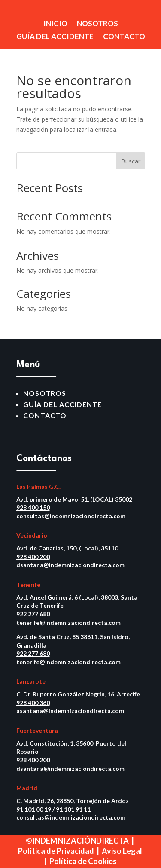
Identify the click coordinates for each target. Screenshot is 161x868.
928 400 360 (33, 703)
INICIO (55, 24)
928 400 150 (33, 507)
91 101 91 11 (73, 809)
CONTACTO (124, 37)
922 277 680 (33, 614)
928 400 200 (33, 557)
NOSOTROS (97, 24)
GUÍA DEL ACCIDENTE (55, 37)
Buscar (131, 161)
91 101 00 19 (34, 809)
